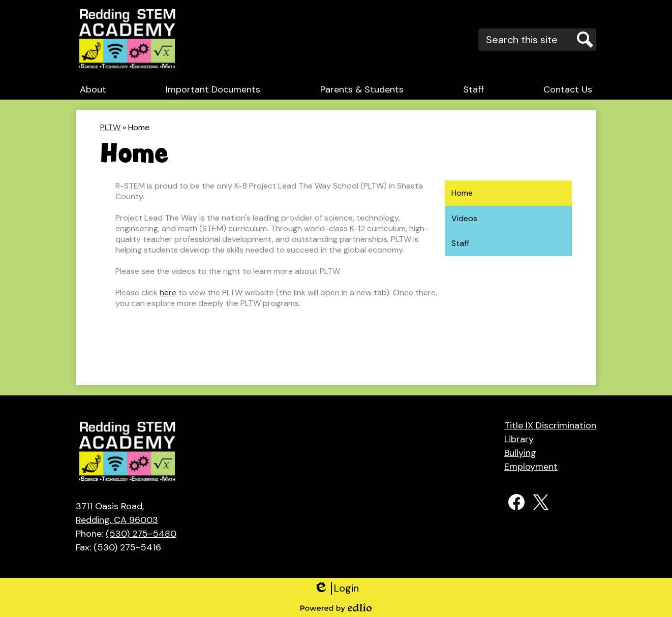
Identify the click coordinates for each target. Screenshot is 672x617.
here (168, 292)
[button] (93, 89)
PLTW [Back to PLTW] (110, 127)
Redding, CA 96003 (126, 513)
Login (336, 588)
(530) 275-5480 (141, 534)
